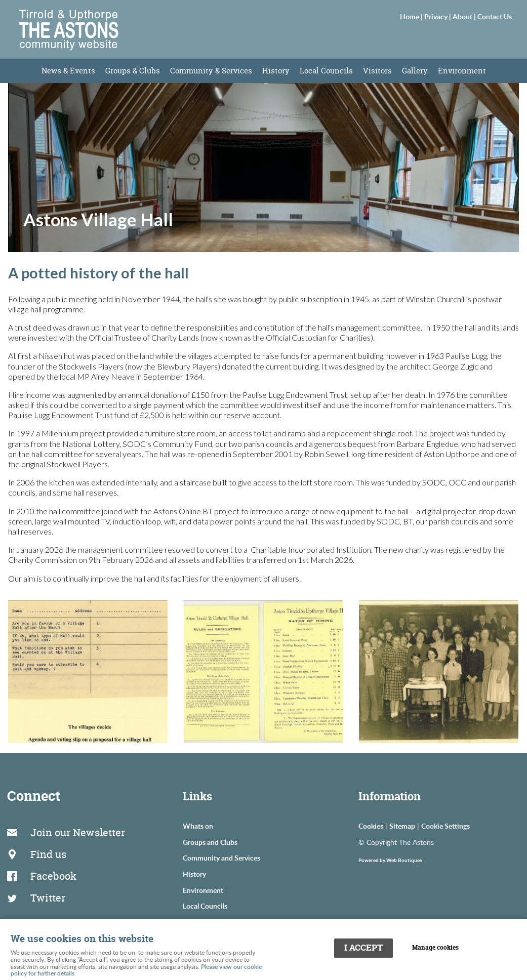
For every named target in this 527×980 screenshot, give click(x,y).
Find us (50, 849)
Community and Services (221, 858)
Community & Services (211, 71)
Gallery (415, 71)
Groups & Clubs (133, 71)
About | (465, 16)
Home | (412, 16)
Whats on (198, 826)
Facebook (55, 867)
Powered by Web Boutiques (390, 860)
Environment (462, 71)
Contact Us (495, 16)
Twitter (50, 886)
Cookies (371, 826)
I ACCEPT (363, 946)
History (276, 71)
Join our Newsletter (80, 830)
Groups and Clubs (210, 842)
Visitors (377, 71)
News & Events (68, 71)
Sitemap (402, 826)
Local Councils (326, 71)
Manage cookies (438, 946)
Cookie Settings (445, 826)
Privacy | (438, 16)
